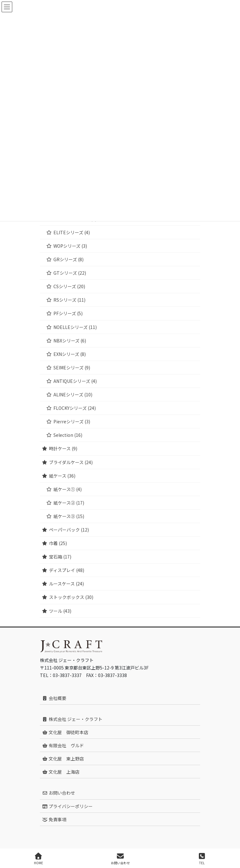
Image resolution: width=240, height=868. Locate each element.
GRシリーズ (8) (68, 259)
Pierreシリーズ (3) (72, 421)
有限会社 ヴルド (63, 745)
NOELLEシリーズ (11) (75, 327)
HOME (38, 859)
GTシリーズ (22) (70, 273)
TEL (202, 859)
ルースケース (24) (66, 584)
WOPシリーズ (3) (70, 246)
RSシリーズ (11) (69, 300)
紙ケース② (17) (69, 503)
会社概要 (54, 698)
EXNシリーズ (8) (70, 354)
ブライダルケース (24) (71, 462)
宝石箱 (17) (60, 557)
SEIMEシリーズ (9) (72, 368)
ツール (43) (60, 611)
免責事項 (54, 819)
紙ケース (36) (62, 476)
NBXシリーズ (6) (70, 341)
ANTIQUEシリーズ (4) (75, 381)
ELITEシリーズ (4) (72, 232)
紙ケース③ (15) (69, 516)
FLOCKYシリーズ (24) (75, 408)
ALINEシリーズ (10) (73, 394)
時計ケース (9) (63, 448)
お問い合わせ (59, 793)
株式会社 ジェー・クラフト (72, 719)
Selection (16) (68, 435)
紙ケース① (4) (68, 489)
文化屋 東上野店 (63, 759)
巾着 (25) (58, 543)
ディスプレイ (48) (67, 570)
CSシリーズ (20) (69, 286)
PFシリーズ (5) (68, 313)
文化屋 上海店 (61, 772)
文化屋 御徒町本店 (65, 732)
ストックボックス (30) (71, 597)
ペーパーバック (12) (69, 530)
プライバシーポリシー (67, 806)
